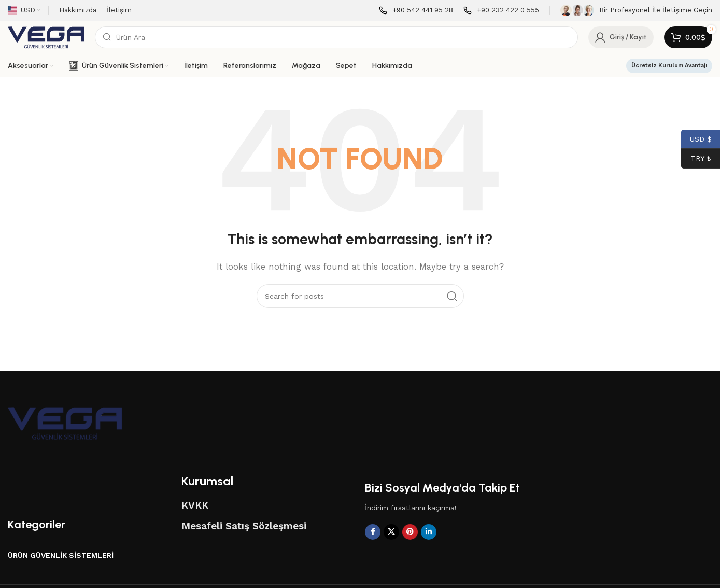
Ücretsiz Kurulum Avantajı (669, 66)
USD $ (696, 139)
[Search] (336, 37)
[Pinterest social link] (410, 532)
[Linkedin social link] (429, 532)
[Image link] (65, 423)
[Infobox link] (416, 11)
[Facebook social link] (373, 532)
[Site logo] (46, 37)
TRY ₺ (696, 158)
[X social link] (391, 532)
